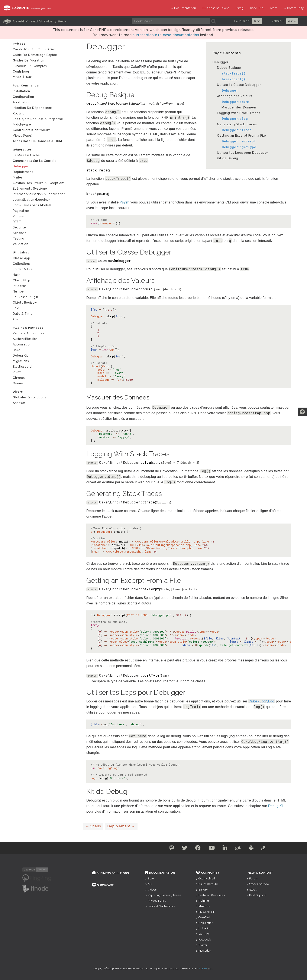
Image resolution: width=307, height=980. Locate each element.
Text (16, 308)
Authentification (25, 339)
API (149, 884)
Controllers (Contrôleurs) (32, 130)
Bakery (202, 890)
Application (22, 102)
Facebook (203, 940)
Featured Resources (210, 895)
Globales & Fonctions (29, 397)
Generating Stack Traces (237, 124)
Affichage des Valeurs (235, 96)
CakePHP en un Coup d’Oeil (34, 49)
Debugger (220, 62)
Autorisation (22, 344)
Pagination (21, 211)
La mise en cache (26, 155)
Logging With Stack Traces (239, 113)
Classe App (22, 258)
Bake (17, 350)
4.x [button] (292, 21)
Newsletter (204, 923)
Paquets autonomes (29, 333)
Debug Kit (20, 355)
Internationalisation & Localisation (39, 194)
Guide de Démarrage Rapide (35, 55)
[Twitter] (183, 849)
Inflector (20, 286)
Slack (252, 890)
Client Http (21, 280)
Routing (19, 113)
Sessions (20, 233)
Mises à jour (22, 77)
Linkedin (203, 928)
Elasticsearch (23, 367)
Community (294, 8)
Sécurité (19, 227)
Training (202, 901)
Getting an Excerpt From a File (242, 136)
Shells (93, 826)
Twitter (202, 945)
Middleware (22, 124)
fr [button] (257, 21)
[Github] (239, 849)
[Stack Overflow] (266, 849)
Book (150, 878)
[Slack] (253, 849)
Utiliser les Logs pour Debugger (243, 153)
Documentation (184, 8)
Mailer (17, 177)
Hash (17, 275)
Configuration (23, 97)
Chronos (19, 378)
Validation (21, 244)
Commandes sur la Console (35, 161)
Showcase (103, 885)
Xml (16, 319)
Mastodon (203, 951)
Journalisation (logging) (31, 200)
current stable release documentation (166, 35)
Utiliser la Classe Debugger (239, 85)
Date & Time (23, 314)
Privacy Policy (156, 901)
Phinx (17, 372)
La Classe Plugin (25, 297)
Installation (21, 91)
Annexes (19, 403)
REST (17, 222)
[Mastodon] (169, 849)
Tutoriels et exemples (30, 66)
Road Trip (257, 8)
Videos (151, 890)
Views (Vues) (23, 136)
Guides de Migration (29, 60)
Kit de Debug (228, 158)
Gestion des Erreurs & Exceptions (39, 183)
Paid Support (256, 895)
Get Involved (205, 878)
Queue (18, 383)
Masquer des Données (239, 107)
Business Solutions (216, 8)
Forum (252, 878)
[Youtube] (211, 849)
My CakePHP (206, 912)
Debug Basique (229, 68)
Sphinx (203, 969)
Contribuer (21, 72)
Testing (19, 238)
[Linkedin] (225, 849)
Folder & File (23, 269)
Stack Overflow (258, 884)
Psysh (124, 202)
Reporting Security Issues (163, 895)
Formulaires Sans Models (32, 205)
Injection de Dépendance (32, 108)
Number (19, 291)
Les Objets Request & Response (38, 119)
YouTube (203, 934)
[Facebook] (197, 849)
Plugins (18, 216)
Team (274, 8)
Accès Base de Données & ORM (37, 141)
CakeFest (203, 917)
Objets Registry (25, 303)
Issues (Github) (207, 884)
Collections (22, 264)
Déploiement (121, 826)
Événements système (30, 189)
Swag (240, 8)
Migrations (21, 361)
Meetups (203, 906)
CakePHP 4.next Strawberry (35, 21)
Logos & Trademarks (160, 906)
